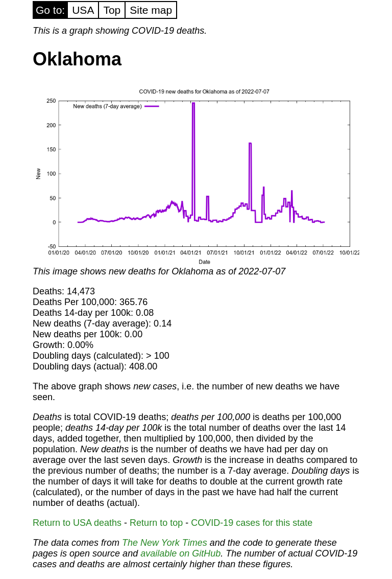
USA (83, 10)
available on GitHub (180, 553)
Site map (151, 10)
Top (112, 10)
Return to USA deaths (77, 523)
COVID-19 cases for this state (252, 523)
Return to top (156, 523)
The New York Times (165, 543)
